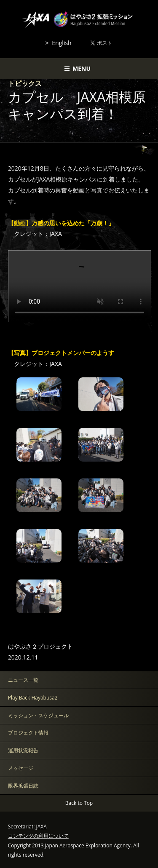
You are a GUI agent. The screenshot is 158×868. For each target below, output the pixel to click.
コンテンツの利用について (38, 836)
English (62, 43)
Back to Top (79, 803)
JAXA (42, 827)
